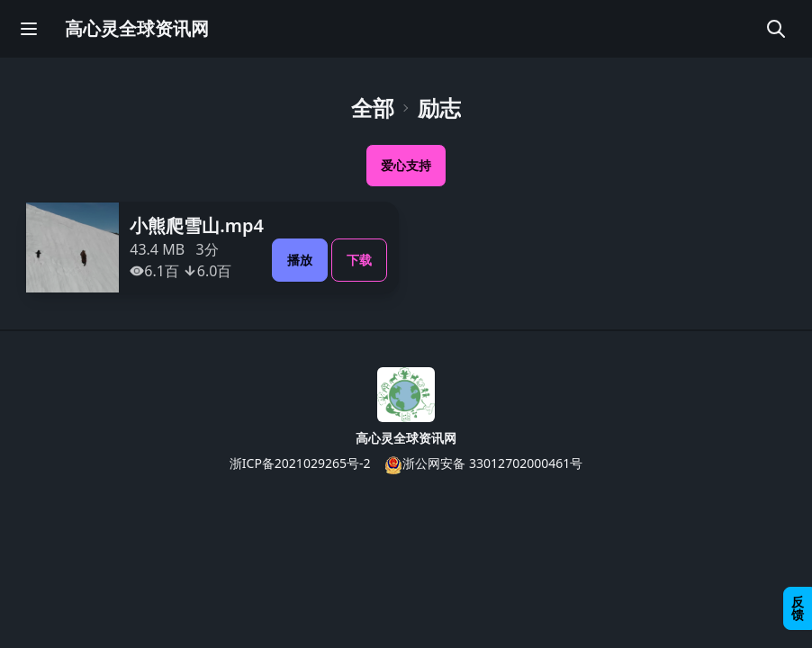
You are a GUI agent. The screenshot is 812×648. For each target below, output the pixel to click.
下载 (359, 260)
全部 (373, 108)
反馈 (798, 608)
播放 (300, 260)
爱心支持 (406, 165)
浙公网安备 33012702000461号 (483, 464)
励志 (439, 108)
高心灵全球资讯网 (137, 28)
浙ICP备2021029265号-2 (300, 463)
